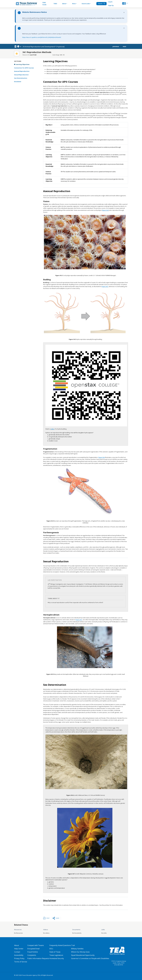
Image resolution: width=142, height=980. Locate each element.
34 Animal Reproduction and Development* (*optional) (44, 47)
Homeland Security (57, 958)
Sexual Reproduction (21, 75)
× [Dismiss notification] (124, 12)
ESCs (51, 949)
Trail (73, 945)
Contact (17, 952)
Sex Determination (21, 78)
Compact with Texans (36, 945)
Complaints (32, 955)
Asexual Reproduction (22, 71)
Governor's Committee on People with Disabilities (90, 958)
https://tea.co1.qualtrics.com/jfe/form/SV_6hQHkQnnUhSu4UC (42, 37)
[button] (125, 4)
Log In (110, 2)
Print (48, 918)
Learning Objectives (23, 64)
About (17, 945)
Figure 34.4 (102, 457)
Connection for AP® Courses (24, 68)
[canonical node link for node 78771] (16, 47)
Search (102, 4)
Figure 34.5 (79, 620)
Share (57, 918)
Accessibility (19, 955)
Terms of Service (21, 962)
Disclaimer (18, 82)
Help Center (19, 949)
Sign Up (111, 5)
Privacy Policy (19, 958)
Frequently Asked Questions (60, 945)
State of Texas (55, 952)
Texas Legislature (56, 955)
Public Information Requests (38, 958)
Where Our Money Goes (80, 952)
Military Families (77, 949)
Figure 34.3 (105, 286)
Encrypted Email (33, 949)
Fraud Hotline (33, 952)
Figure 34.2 (105, 210)
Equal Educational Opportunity (83, 955)
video (52, 429)
